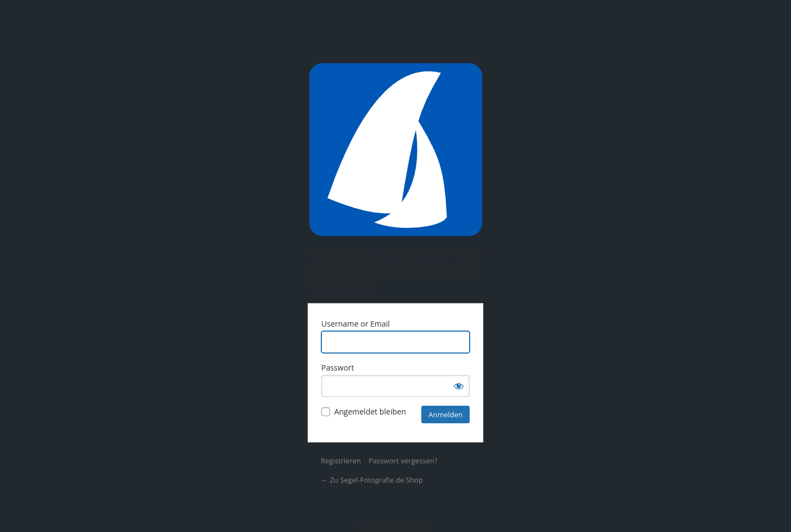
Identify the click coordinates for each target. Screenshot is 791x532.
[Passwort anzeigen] (459, 386)
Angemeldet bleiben (370, 411)
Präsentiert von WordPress (396, 150)
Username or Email (356, 324)
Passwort (338, 368)
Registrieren (341, 461)
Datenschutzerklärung (396, 527)
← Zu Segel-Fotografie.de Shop (372, 480)
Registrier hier (360, 276)
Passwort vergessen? (403, 461)
